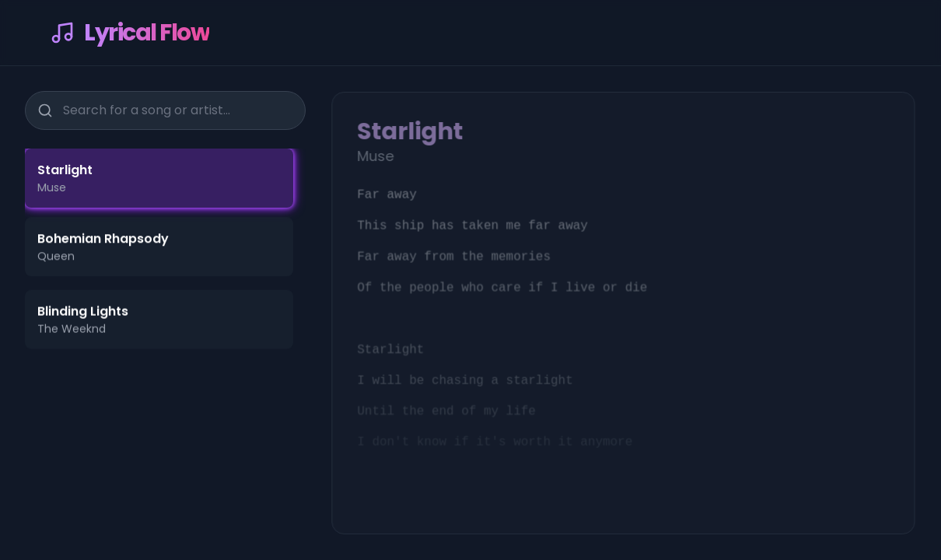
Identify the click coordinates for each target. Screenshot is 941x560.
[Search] (45, 110)
